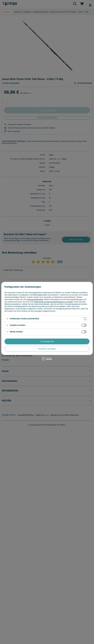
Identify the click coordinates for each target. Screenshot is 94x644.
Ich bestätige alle (47, 341)
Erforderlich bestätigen (47, 349)
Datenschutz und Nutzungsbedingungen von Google (53, 302)
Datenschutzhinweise (35, 299)
